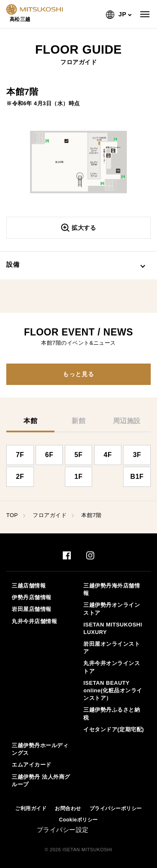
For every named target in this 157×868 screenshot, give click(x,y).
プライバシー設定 (63, 830)
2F (20, 477)
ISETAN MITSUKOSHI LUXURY (113, 628)
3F (137, 455)
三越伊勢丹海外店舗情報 (112, 589)
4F (108, 455)
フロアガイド (50, 515)
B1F (137, 477)
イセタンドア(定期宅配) (114, 729)
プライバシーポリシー (116, 808)
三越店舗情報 (29, 586)
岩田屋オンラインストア (112, 648)
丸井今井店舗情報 (34, 621)
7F (20, 455)
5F (79, 455)
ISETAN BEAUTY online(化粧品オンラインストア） (113, 690)
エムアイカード (32, 765)
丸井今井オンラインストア (112, 667)
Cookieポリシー (78, 820)
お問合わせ (68, 808)
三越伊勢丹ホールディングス (40, 749)
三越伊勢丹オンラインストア (112, 609)
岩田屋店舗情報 (32, 609)
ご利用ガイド (31, 808)
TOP (12, 515)
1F (79, 477)
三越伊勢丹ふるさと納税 (112, 713)
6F (49, 455)
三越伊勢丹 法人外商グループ (41, 781)
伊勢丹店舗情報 (32, 597)
